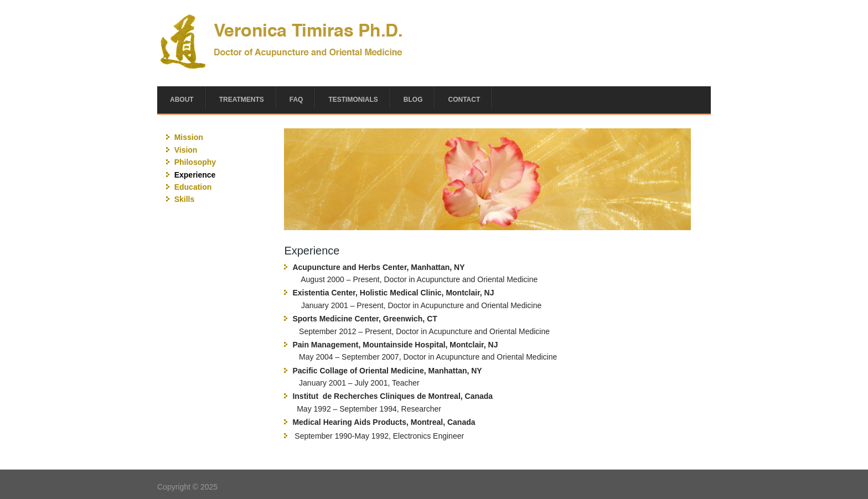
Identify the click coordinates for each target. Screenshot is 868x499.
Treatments (242, 100)
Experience (195, 175)
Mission (189, 137)
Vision (186, 150)
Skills (185, 199)
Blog (413, 100)
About (182, 100)
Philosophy (195, 162)
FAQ (296, 100)
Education (193, 187)
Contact (464, 100)
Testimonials (353, 100)
